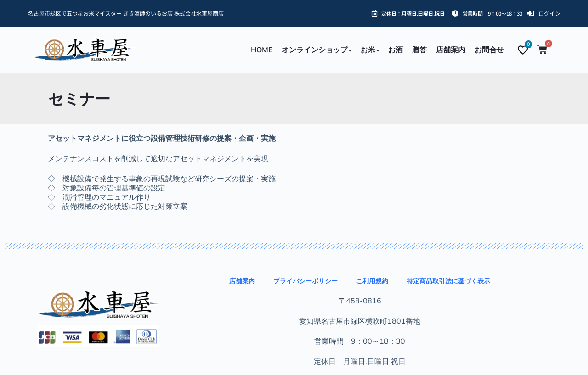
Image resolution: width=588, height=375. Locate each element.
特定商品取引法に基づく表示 (448, 281)
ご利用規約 (372, 281)
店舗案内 (242, 281)
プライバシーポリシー (305, 281)
